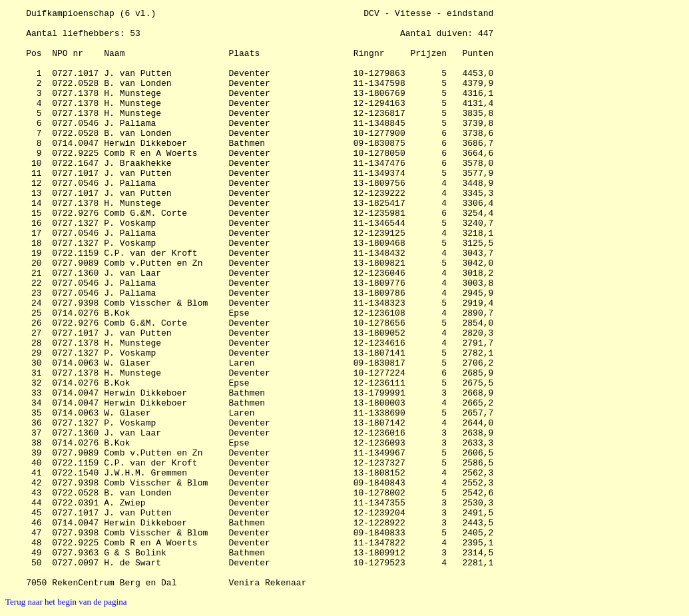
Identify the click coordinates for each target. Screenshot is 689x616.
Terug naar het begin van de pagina (66, 602)
